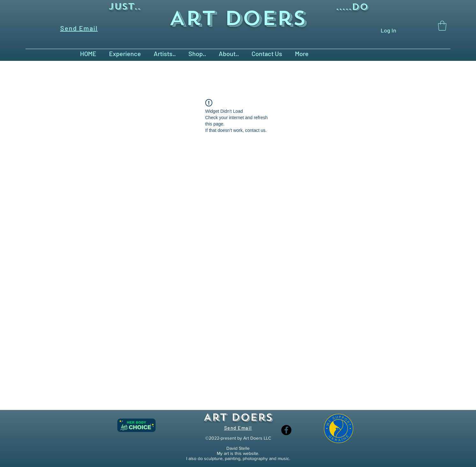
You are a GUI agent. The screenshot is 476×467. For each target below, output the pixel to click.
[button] (442, 26)
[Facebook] (286, 430)
